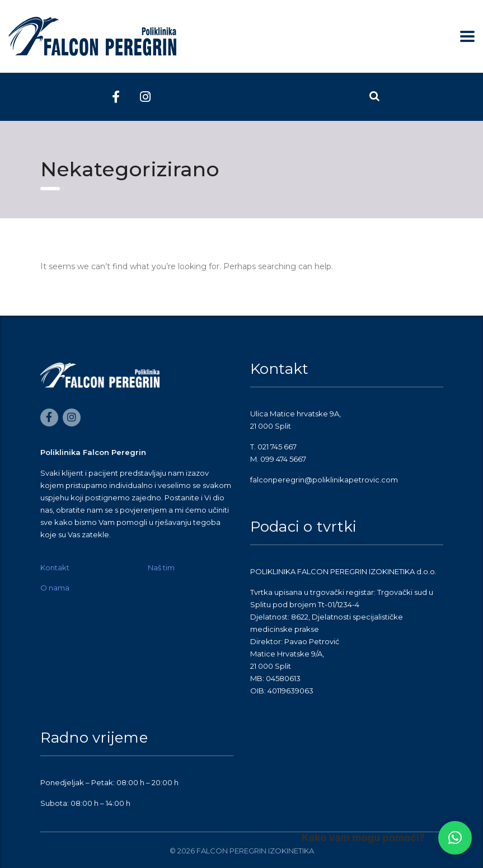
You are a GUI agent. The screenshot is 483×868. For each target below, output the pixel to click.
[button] (455, 838)
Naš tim (161, 567)
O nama (55, 588)
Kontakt (55, 567)
